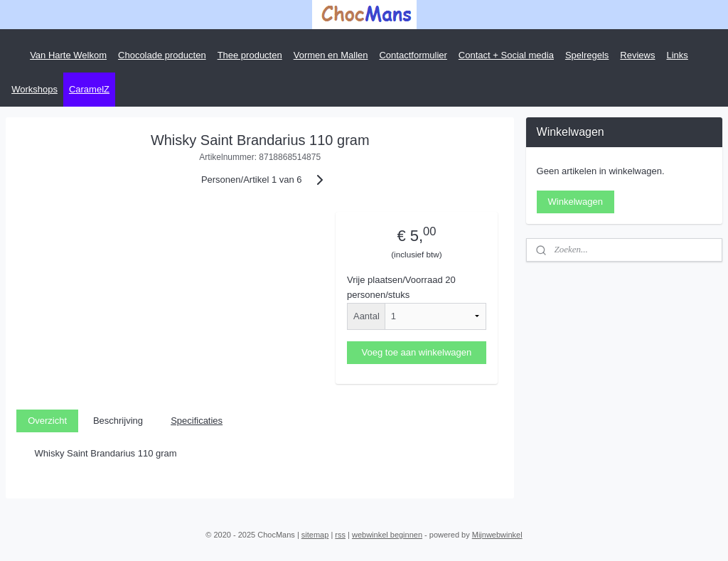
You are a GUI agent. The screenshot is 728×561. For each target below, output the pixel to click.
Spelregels (587, 55)
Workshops (34, 89)
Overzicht (47, 421)
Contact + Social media (506, 55)
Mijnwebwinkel (497, 535)
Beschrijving (118, 421)
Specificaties (197, 421)
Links (677, 55)
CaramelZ (89, 89)
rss (340, 535)
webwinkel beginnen (387, 535)
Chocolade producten (162, 55)
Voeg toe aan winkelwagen (417, 352)
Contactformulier (413, 55)
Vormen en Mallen (331, 55)
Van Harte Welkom (68, 55)
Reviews (637, 55)
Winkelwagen (576, 202)
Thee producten (250, 55)
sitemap (315, 535)
